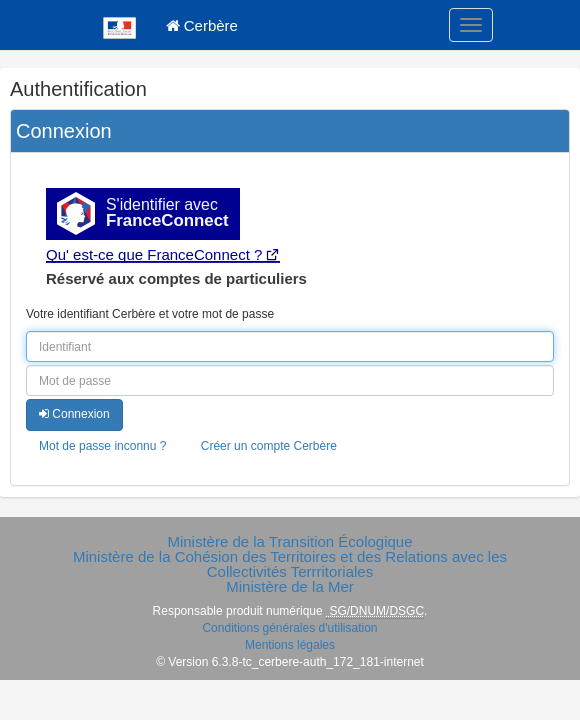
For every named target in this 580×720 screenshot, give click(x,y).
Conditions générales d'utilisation (289, 628)
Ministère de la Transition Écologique (289, 541)
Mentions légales (290, 645)
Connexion (74, 414)
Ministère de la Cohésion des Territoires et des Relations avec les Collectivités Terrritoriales (290, 564)
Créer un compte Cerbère (269, 446)
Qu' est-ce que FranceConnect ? (154, 254)
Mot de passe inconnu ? (102, 446)
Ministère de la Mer (290, 586)
